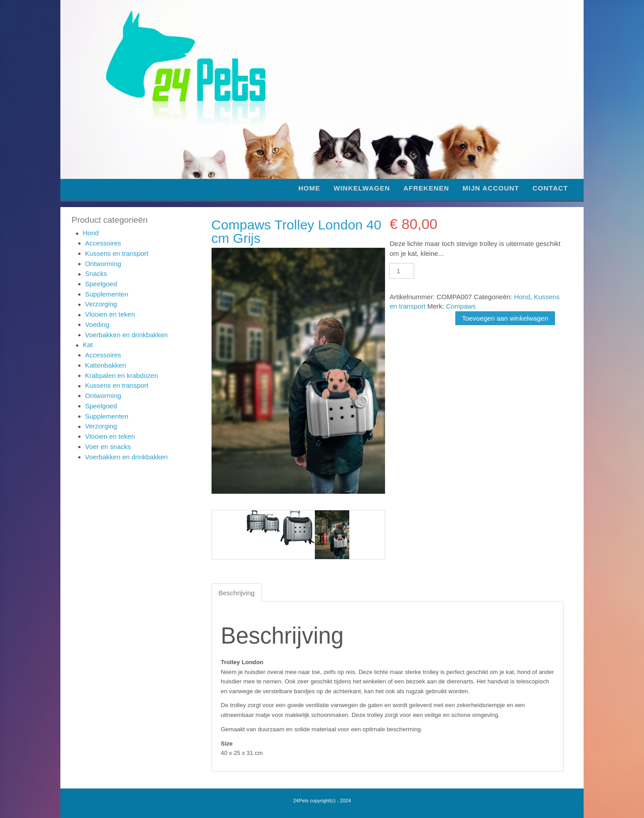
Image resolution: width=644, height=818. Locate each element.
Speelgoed (101, 284)
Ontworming (103, 264)
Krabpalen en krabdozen (121, 375)
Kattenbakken (106, 365)
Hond (91, 233)
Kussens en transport (117, 253)
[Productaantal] (402, 271)
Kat (88, 345)
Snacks (96, 273)
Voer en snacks (108, 447)
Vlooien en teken (110, 314)
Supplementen (107, 294)
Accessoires (103, 243)
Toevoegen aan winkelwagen (505, 318)
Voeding (97, 324)
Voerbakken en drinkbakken (126, 335)
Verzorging (101, 304)
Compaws (461, 306)
